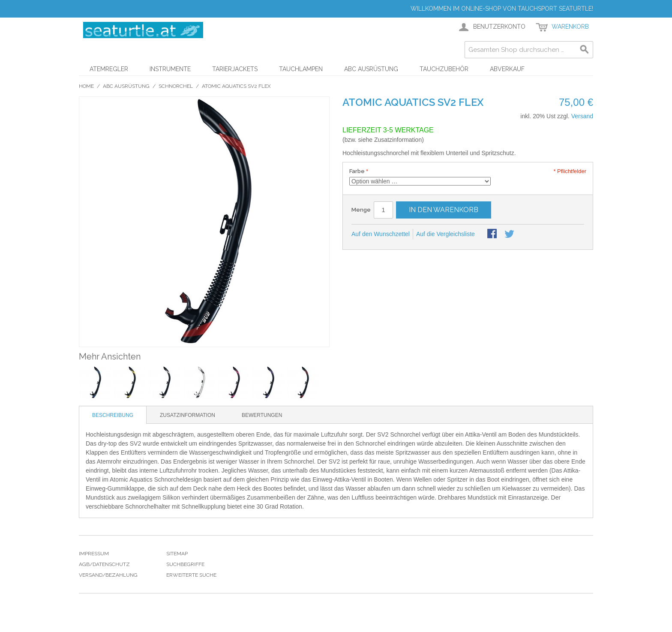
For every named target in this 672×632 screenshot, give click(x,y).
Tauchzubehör (444, 69)
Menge (361, 210)
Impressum (94, 554)
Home (86, 86)
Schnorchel (176, 86)
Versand (582, 116)
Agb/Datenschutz (104, 564)
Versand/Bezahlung (108, 575)
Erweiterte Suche (191, 575)
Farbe (357, 171)
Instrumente (170, 69)
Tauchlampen (301, 69)
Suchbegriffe (185, 564)
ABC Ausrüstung (371, 69)
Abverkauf (507, 69)
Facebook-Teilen (493, 234)
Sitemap (177, 554)
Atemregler (109, 69)
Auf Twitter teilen (510, 234)
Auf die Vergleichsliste (445, 234)
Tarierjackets (235, 69)
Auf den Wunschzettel (381, 234)
